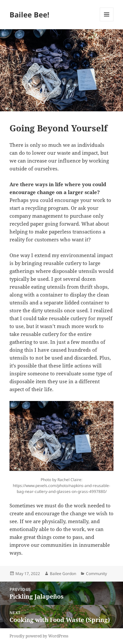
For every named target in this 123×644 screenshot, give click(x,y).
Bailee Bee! (29, 14)
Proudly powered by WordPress (39, 636)
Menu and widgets (107, 21)
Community (96, 574)
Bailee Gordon (63, 574)
